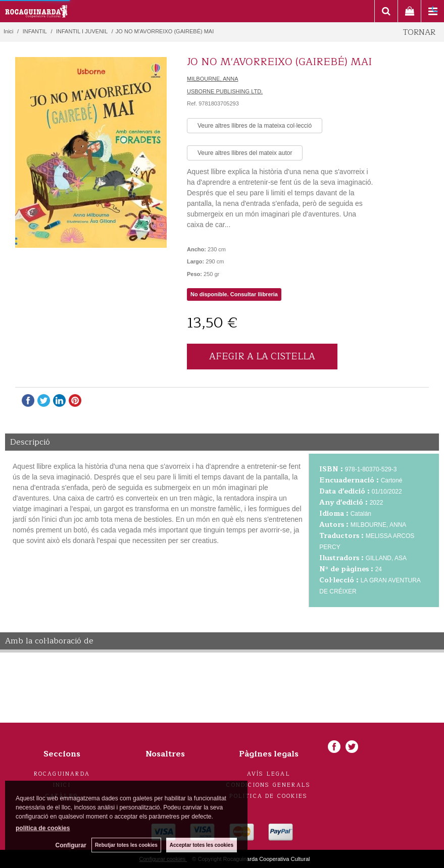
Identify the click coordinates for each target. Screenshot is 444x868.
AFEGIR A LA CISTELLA (262, 356)
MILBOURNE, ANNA (212, 79)
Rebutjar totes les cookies (126, 845)
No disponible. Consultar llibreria (234, 294)
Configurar (71, 845)
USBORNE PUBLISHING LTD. (225, 91)
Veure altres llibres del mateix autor (245, 153)
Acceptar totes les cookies (202, 845)
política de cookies (43, 828)
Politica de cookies (268, 796)
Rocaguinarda (62, 774)
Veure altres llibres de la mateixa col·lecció (255, 126)
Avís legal (269, 774)
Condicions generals (268, 785)
